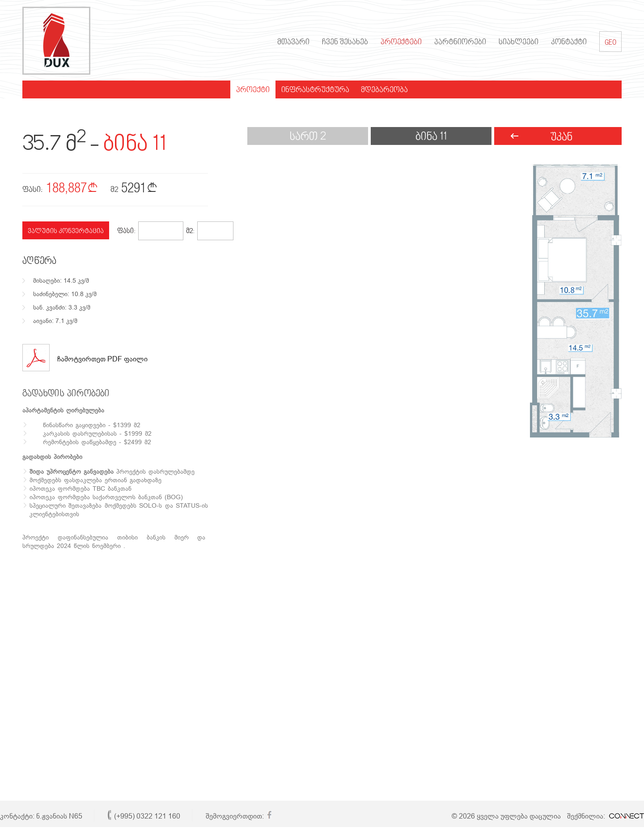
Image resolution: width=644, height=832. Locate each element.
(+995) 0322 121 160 (147, 816)
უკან (561, 138)
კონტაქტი (569, 42)
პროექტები (401, 42)
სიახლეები (519, 42)
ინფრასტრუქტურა (315, 90)
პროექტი (253, 90)
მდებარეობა (384, 90)
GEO (610, 42)
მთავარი (293, 42)
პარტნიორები (460, 42)
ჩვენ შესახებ (345, 42)
